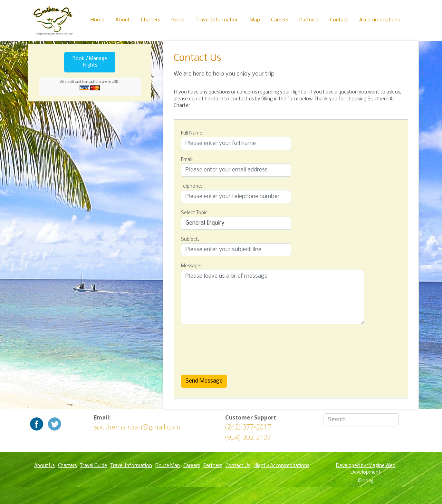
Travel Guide (94, 466)
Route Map (168, 466)
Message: (191, 266)
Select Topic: (195, 213)
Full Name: (192, 133)
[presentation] (215, 348)
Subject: (190, 240)
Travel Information (131, 466)
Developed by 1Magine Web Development (366, 469)
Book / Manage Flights (90, 62)
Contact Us (238, 466)
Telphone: (191, 186)
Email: (187, 160)
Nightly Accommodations (281, 466)
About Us (44, 466)
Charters (67, 466)
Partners (213, 466)
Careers (192, 466)
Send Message (204, 381)
